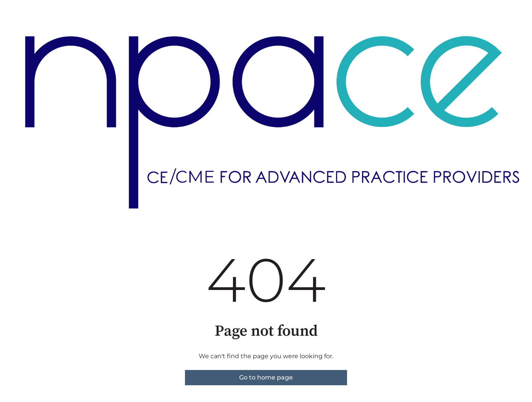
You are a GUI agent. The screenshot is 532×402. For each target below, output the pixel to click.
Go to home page (266, 377)
